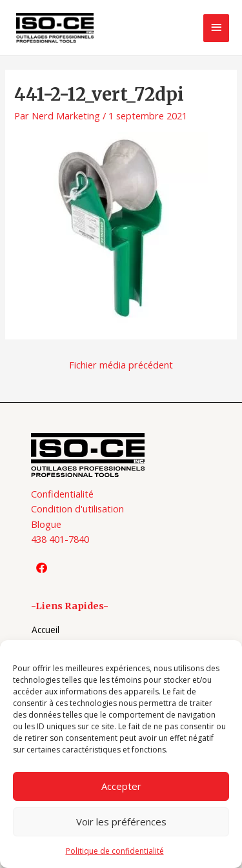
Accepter (121, 786)
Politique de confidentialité (115, 851)
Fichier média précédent (121, 365)
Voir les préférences (121, 822)
